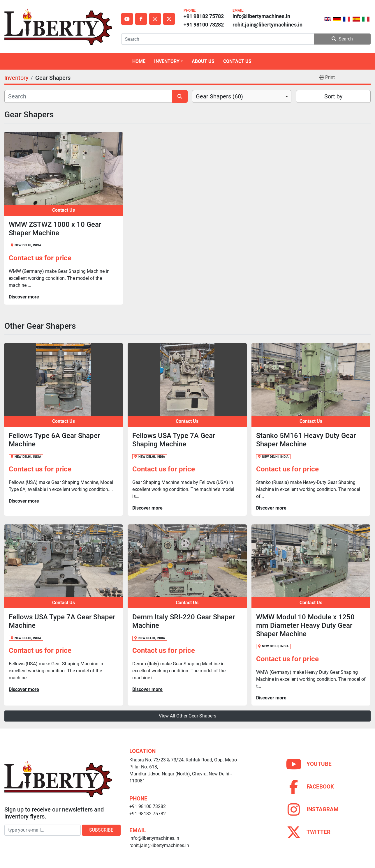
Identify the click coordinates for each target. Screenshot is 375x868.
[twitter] (169, 19)
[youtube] (127, 19)
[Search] (218, 39)
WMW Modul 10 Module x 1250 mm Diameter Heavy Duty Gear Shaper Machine (305, 625)
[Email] (43, 830)
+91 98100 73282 (204, 25)
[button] (169, 61)
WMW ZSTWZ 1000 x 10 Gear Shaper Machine (55, 229)
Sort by (333, 96)
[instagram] (155, 19)
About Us (203, 61)
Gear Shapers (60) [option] (219, 96)
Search (342, 39)
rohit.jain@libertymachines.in (267, 25)
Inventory (167, 61)
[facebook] (141, 19)
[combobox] (242, 96)
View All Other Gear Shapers (187, 716)
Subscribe (101, 830)
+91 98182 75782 (204, 16)
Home (139, 61)
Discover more (24, 297)
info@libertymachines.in (261, 16)
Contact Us (237, 61)
